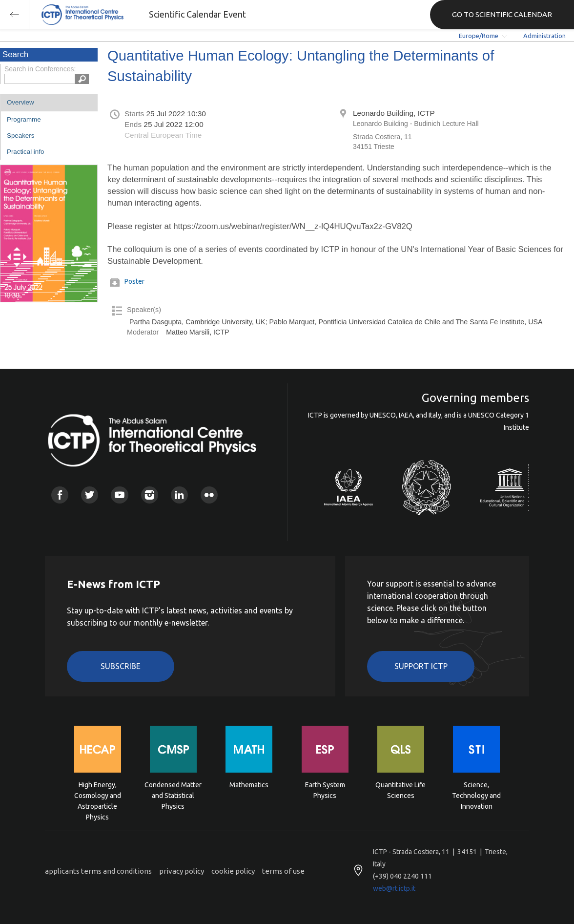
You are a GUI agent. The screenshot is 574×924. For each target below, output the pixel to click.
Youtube (119, 495)
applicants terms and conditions (98, 871)
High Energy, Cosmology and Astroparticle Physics (98, 795)
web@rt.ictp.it (394, 888)
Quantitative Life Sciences (400, 790)
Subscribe (121, 666)
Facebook (60, 495)
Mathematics (249, 785)
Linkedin (179, 495)
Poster (134, 281)
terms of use (283, 871)
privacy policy (182, 871)
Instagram (150, 495)
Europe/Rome (479, 36)
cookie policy (233, 871)
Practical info (25, 152)
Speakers (20, 136)
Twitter (90, 495)
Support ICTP (421, 666)
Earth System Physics (325, 790)
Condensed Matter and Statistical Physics (173, 795)
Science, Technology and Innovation (476, 795)
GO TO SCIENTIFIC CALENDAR (502, 14)
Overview (20, 102)
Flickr (209, 495)
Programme (24, 119)
